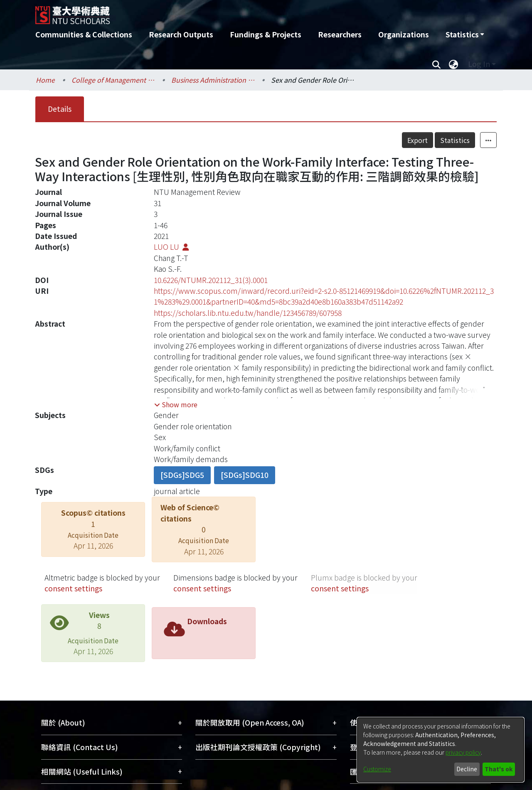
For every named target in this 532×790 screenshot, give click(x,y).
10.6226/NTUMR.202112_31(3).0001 (211, 280)
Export (417, 140)
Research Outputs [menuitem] (181, 34)
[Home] (221, 12)
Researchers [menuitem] (340, 34)
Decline (467, 769)
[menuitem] (465, 34)
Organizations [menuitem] (404, 34)
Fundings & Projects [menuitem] (266, 34)
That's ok (499, 769)
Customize (377, 769)
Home (45, 80)
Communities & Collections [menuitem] (84, 34)
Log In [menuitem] (479, 64)
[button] (176, 404)
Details (60, 109)
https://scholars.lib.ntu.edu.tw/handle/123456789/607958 (248, 313)
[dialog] (441, 750)
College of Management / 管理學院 (113, 80)
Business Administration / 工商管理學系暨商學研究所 (213, 80)
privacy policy (463, 752)
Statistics (455, 140)
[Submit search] (436, 64)
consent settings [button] (73, 588)
